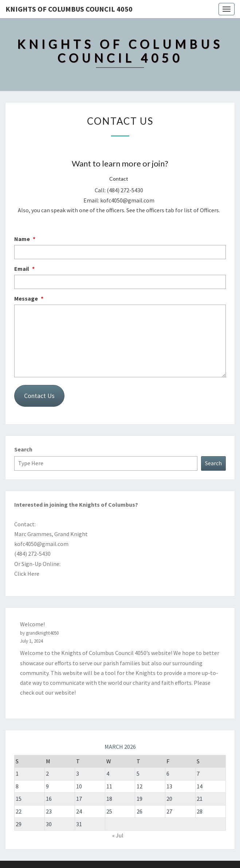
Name (25, 239)
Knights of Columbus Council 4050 (69, 9)
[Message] (120, 341)
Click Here (27, 574)
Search (23, 449)
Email (24, 269)
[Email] (120, 282)
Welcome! (32, 624)
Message (29, 298)
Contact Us (39, 396)
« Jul (118, 835)
